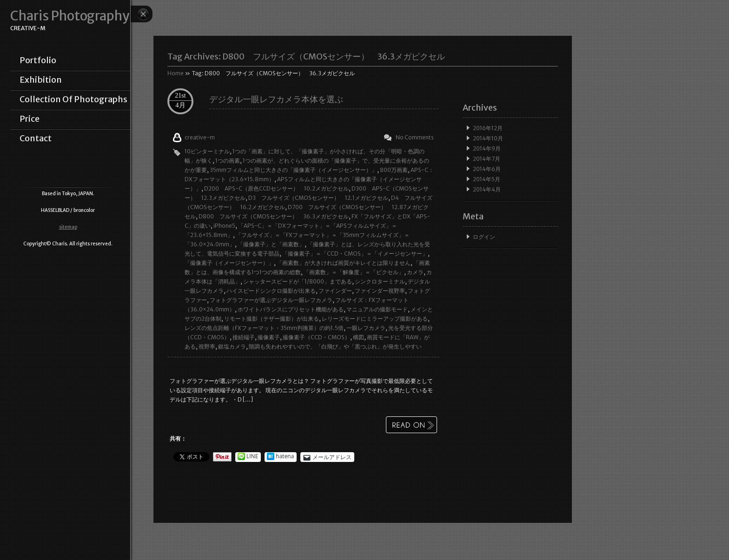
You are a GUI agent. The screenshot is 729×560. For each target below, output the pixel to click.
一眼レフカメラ (366, 328)
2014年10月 (488, 138)
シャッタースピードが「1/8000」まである (298, 281)
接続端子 (244, 337)
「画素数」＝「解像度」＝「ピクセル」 (354, 272)
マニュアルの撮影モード (377, 309)
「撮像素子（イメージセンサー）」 (229, 263)
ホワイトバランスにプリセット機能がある (291, 309)
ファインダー (335, 291)
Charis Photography (70, 16)
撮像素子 (269, 337)
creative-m (200, 137)
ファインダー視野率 (380, 291)
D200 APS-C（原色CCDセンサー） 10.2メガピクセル (276, 188)
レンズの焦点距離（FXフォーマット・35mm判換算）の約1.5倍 (264, 328)
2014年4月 (487, 189)
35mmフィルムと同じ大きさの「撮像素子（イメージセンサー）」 (293, 170)
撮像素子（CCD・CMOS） (316, 337)
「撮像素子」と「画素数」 (271, 244)
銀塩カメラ (232, 346)
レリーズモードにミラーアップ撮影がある (375, 319)
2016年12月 (488, 128)
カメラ (415, 272)
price (30, 119)
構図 (358, 337)
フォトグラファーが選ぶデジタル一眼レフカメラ (271, 300)
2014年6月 (487, 169)
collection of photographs (73, 99)
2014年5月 (487, 179)
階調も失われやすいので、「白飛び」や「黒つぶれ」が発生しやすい (335, 346)
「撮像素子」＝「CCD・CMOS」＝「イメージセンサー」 (355, 254)
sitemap (68, 227)
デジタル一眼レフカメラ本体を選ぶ (276, 99)
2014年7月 (487, 159)
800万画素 (394, 170)
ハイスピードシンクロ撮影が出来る (271, 291)
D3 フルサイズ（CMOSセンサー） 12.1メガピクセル (318, 198)
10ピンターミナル (207, 151)
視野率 (207, 346)
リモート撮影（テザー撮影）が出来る (272, 319)
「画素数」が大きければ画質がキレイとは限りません (344, 263)
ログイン (484, 237)
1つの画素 (228, 161)
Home (176, 73)
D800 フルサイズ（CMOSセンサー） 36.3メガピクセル (274, 216)
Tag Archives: (306, 56)
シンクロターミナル (380, 281)
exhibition (41, 80)
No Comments (415, 137)
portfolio (38, 60)
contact (36, 138)
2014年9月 (487, 148)
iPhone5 (224, 226)
